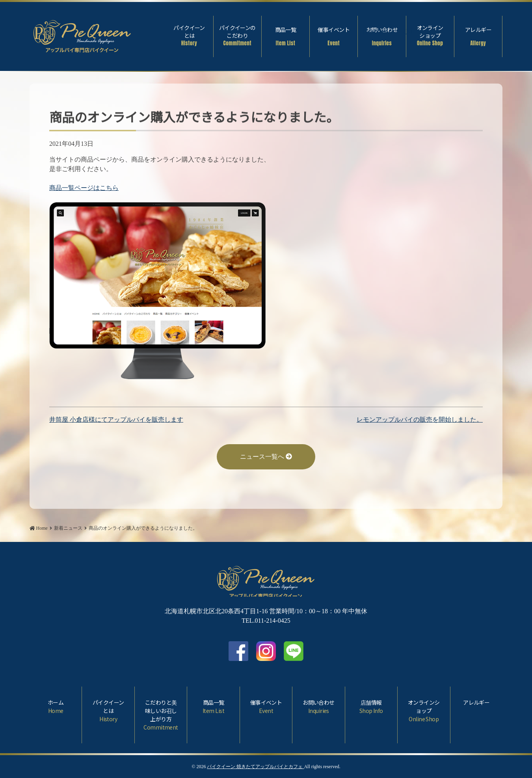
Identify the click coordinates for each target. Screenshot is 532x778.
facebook (238, 651)
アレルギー (478, 36)
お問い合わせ (382, 36)
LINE (294, 651)
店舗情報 (371, 707)
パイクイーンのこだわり (237, 35)
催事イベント (334, 36)
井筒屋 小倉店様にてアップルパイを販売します (116, 420)
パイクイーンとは (189, 35)
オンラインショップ (430, 35)
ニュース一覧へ (266, 457)
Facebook (519, 32)
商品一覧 (286, 36)
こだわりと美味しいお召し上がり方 (161, 715)
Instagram (266, 651)
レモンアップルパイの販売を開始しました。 (420, 420)
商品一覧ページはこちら (84, 188)
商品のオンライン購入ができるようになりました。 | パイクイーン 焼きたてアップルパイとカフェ (82, 34)
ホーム (56, 707)
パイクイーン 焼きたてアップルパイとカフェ (255, 767)
